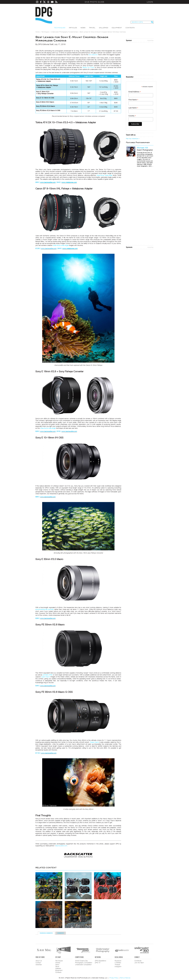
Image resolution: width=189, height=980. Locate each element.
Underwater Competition (83, 965)
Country (132, 116)
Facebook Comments (46, 933)
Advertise (150, 40)
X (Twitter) (118, 963)
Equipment (117, 28)
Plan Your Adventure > (133, 139)
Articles (73, 28)
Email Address (135, 92)
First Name (133, 100)
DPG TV (98, 963)
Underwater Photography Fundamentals (64, 32)
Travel (92, 28)
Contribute (138, 961)
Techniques (60, 28)
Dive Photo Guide (94, 2)
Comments (61, 933)
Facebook (118, 961)
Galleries (104, 28)
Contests (130, 28)
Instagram (118, 966)
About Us (39, 961)
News (83, 28)
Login (150, 2)
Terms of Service (125, 978)
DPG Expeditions (100, 961)
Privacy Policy (114, 978)
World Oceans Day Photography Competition (84, 962)
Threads (117, 965)
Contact (38, 963)
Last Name (133, 108)
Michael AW (142, 148)
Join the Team (139, 963)
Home (37, 32)
